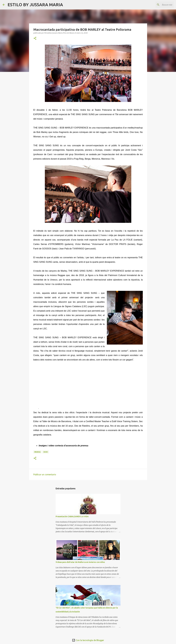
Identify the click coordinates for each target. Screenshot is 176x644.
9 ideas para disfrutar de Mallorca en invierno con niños (80, 562)
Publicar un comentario (45, 474)
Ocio (46, 452)
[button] (35, 38)
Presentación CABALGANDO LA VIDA (72, 516)
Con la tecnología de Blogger (88, 640)
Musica (37, 452)
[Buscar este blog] (160, 5)
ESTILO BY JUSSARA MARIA (35, 5)
